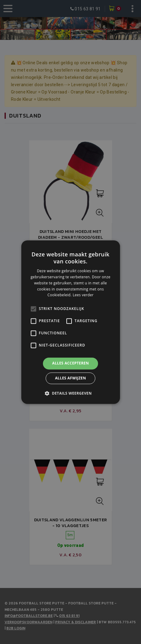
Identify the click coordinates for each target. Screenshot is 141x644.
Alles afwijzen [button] (71, 378)
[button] (70, 393)
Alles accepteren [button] (70, 363)
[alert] (70, 322)
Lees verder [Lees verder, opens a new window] (83, 295)
